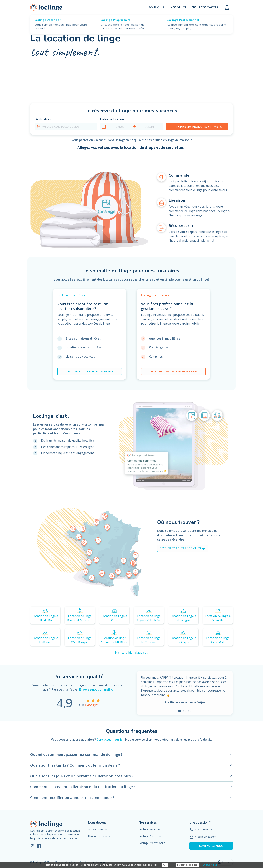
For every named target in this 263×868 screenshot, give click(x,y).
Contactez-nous (211, 846)
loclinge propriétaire (90, 371)
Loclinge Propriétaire (151, 836)
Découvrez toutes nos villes (183, 548)
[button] (66, 124)
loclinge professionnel (173, 371)
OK (165, 865)
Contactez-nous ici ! (111, 740)
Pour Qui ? (157, 7)
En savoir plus (210, 865)
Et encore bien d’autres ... (131, 653)
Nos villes (178, 7)
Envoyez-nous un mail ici (96, 689)
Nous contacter (205, 7)
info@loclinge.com (205, 837)
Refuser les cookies (187, 865)
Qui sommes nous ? (100, 829)
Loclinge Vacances (150, 829)
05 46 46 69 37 (203, 829)
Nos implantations (99, 836)
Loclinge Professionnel (152, 843)
